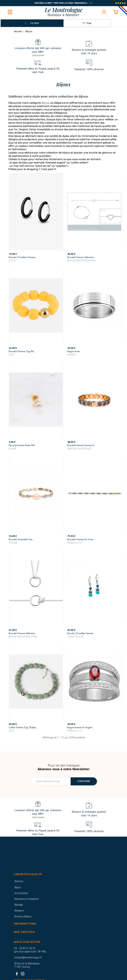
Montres (19, 881)
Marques (19, 911)
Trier (87, 23)
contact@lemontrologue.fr (28, 958)
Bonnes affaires (23, 917)
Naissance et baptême (27, 899)
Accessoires (21, 893)
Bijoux (18, 887)
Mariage (19, 905)
